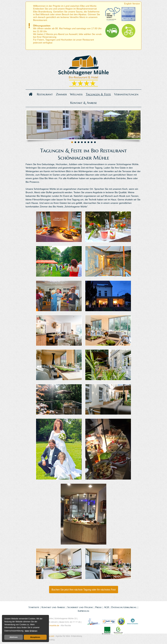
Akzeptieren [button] (35, 637)
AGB (106, 607)
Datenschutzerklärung (124, 607)
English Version (132, 4)
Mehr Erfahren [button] (31, 631)
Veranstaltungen (126, 94)
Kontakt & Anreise (84, 103)
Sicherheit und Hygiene (80, 607)
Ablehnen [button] (14, 637)
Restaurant (45, 94)
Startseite (34, 607)
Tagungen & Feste (98, 94)
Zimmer (61, 94)
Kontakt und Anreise (53, 607)
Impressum (83, 611)
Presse (98, 607)
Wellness (76, 94)
